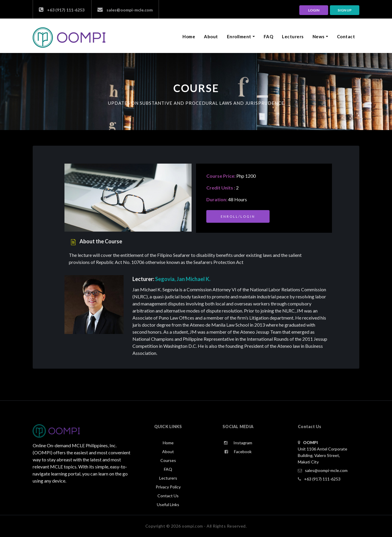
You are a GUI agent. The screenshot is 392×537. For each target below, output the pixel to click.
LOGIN (314, 10)
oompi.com (192, 526)
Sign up (345, 10)
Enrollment (239, 36)
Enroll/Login (238, 216)
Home (190, 36)
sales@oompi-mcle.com (125, 10)
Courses (168, 460)
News (319, 36)
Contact (346, 36)
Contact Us (168, 496)
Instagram (238, 443)
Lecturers (293, 36)
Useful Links (168, 504)
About (211, 36)
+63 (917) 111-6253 (62, 10)
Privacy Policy (168, 487)
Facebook (238, 452)
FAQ (269, 36)
